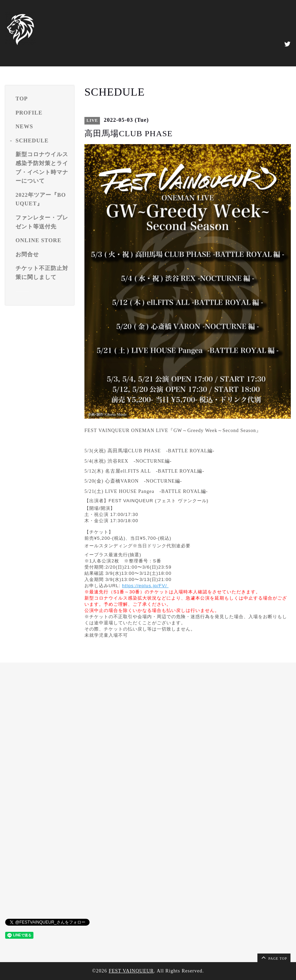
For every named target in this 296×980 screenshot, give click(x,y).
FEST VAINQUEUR (131, 971)
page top (274, 957)
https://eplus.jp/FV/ (145, 586)
